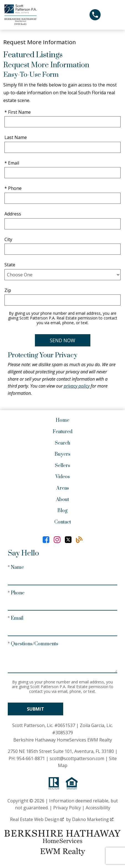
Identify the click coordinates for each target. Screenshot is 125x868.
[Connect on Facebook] (46, 540)
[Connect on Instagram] (57, 540)
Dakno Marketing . (93, 819)
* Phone (13, 188)
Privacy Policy (67, 808)
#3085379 (62, 733)
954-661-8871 (31, 758)
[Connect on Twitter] (68, 540)
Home (62, 420)
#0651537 (65, 725)
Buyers (62, 454)
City (8, 239)
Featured (62, 432)
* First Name (18, 112)
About (62, 500)
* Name (16, 567)
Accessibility (98, 808)
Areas (63, 488)
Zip (8, 290)
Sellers (62, 466)
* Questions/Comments (33, 644)
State (10, 265)
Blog (62, 511)
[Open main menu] (114, 15)
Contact (63, 522)
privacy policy (77, 386)
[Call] (95, 15)
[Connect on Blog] (79, 540)
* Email (12, 163)
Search (62, 443)
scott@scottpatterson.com (77, 758)
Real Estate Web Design (37, 819)
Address (13, 214)
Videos (63, 477)
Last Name (16, 137)
